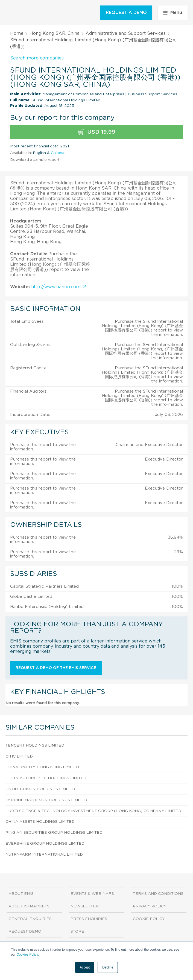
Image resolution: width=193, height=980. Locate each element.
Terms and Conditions (158, 894)
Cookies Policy (27, 955)
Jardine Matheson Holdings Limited (46, 800)
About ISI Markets (29, 906)
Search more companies (37, 58)
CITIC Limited (19, 756)
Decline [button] (108, 967)
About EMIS (21, 894)
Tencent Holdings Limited (35, 745)
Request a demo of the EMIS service (56, 668)
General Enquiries (30, 919)
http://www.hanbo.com (59, 287)
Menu (173, 13)
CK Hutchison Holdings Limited (40, 789)
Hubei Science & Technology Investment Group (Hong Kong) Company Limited (93, 811)
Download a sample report (35, 160)
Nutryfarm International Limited (44, 855)
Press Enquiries (89, 919)
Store (77, 932)
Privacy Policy (150, 906)
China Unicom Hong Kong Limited (42, 767)
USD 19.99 (97, 132)
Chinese (58, 153)
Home (17, 33)
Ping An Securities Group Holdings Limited (54, 833)
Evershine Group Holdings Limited (45, 844)
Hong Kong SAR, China (55, 33)
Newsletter (85, 906)
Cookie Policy (149, 919)
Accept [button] (85, 967)
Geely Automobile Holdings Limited (46, 778)
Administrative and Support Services (126, 33)
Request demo (25, 932)
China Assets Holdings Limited (40, 822)
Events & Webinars (92, 894)
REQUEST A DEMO (126, 13)
